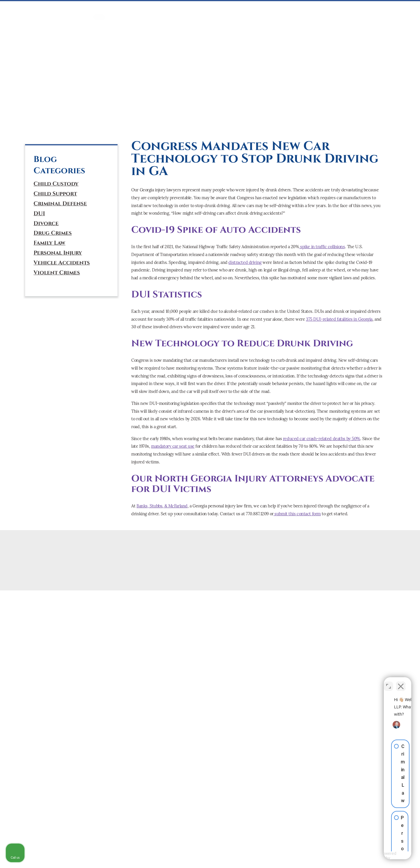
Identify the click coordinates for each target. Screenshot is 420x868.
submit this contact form (297, 514)
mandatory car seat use (173, 446)
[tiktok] (66, 122)
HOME (99, 9)
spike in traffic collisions (322, 247)
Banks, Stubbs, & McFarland (162, 506)
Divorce (46, 224)
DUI (162, 9)
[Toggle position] (388, 682)
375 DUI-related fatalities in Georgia (339, 319)
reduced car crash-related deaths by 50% (322, 439)
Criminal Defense (60, 204)
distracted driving (245, 262)
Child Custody (56, 184)
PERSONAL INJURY (252, 9)
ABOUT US (348, 9)
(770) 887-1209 (59, 93)
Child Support (55, 194)
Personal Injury (58, 253)
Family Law (49, 243)
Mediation (215, 9)
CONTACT (376, 9)
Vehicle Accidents (62, 263)
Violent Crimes (57, 273)
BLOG (398, 9)
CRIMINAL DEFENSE (132, 9)
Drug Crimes (53, 233)
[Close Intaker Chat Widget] (401, 682)
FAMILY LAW (184, 9)
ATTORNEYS (319, 9)
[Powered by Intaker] (370, 856)
